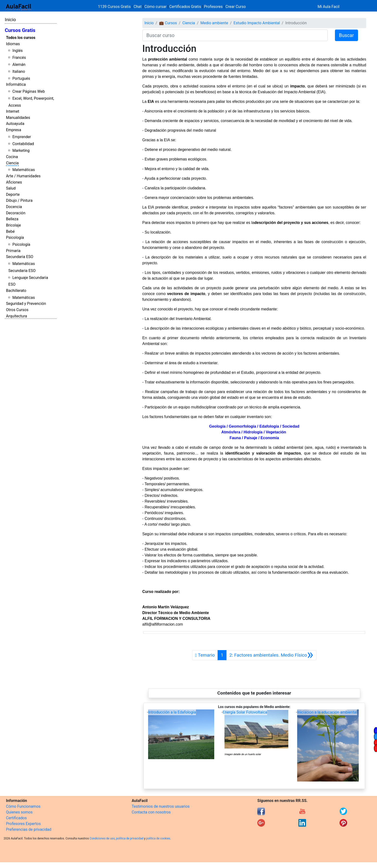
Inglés (17, 51)
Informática (16, 84)
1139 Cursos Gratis (115, 7)
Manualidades (18, 118)
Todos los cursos (21, 38)
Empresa (14, 130)
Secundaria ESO (20, 257)
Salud (11, 188)
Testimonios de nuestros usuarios (161, 806)
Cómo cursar (156, 7)
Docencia (14, 207)
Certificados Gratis (185, 7)
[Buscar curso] (235, 35)
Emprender (22, 137)
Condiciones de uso (102, 838)
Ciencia (12, 163)
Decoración (16, 213)
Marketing (21, 151)
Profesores (213, 7)
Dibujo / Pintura (19, 200)
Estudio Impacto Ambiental (257, 23)
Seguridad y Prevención (26, 304)
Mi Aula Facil (329, 7)
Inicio (10, 20)
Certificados (16, 818)
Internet (13, 111)
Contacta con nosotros (151, 812)
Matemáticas (24, 170)
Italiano (19, 71)
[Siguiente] (271, 655)
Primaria (13, 251)
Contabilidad (23, 144)
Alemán (19, 65)
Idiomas (13, 44)
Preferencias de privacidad (29, 829)
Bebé (10, 231)
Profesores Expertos (23, 824)
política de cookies (158, 838)
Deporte (13, 194)
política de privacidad (130, 838)
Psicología (15, 237)
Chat (138, 7)
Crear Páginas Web (28, 91)
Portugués (21, 78)
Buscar (346, 35)
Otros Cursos (17, 310)
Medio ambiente (214, 23)
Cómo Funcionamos (23, 806)
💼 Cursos (168, 23)
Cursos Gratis (20, 30)
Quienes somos (19, 812)
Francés (19, 58)
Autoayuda (15, 124)
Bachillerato (16, 291)
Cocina (12, 157)
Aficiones (14, 182)
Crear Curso (236, 7)
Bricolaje (13, 225)
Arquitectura (16, 316)
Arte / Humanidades (23, 176)
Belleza (12, 219)
